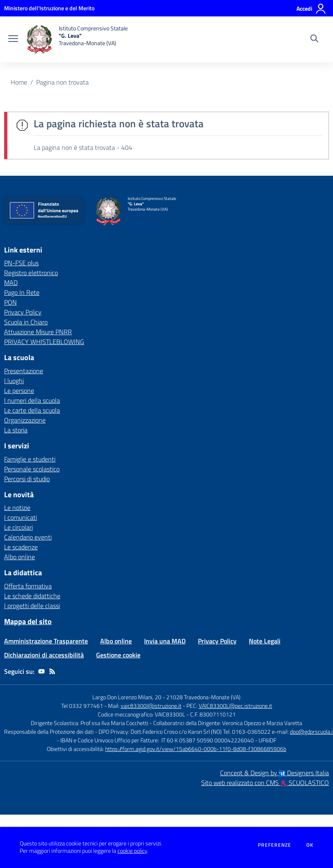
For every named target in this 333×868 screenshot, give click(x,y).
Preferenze (274, 845)
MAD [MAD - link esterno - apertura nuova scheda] (11, 282)
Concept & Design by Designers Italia (274, 773)
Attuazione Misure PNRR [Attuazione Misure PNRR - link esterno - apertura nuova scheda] (38, 332)
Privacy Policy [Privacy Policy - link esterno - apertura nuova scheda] (23, 312)
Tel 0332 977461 (82, 706)
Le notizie (17, 507)
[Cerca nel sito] (314, 39)
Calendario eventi (28, 537)
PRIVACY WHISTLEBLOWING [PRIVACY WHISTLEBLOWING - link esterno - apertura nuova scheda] (44, 342)
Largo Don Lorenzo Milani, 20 (127, 697)
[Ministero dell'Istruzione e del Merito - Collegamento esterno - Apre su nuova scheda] (49, 8)
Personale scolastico (32, 469)
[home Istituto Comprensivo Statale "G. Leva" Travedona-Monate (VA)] (77, 39)
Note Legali (265, 641)
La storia (16, 430)
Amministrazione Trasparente (46, 641)
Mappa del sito (28, 621)
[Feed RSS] (52, 671)
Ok (310, 845)
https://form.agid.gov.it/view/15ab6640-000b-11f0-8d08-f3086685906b (196, 749)
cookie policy (132, 851)
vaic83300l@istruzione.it (151, 706)
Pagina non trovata (62, 82)
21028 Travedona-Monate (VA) (203, 697)
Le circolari (18, 527)
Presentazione (24, 371)
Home (19, 82)
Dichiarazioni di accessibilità (44, 655)
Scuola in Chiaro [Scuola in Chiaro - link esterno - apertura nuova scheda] (26, 322)
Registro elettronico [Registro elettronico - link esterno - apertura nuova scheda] (31, 273)
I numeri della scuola (32, 400)
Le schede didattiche (32, 596)
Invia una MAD (165, 641)
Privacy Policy (217, 641)
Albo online (20, 557)
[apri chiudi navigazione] (13, 39)
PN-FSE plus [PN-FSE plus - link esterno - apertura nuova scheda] (21, 263)
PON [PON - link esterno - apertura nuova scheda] (10, 302)
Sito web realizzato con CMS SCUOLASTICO (265, 783)
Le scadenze (21, 547)
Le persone (19, 390)
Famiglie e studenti (30, 459)
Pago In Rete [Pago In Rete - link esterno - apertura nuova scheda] (22, 292)
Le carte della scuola (32, 410)
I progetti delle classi (32, 606)
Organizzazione (25, 420)
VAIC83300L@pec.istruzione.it (235, 706)
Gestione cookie (118, 655)
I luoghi (14, 381)
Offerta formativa (28, 586)
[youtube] (41, 671)
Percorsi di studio (27, 479)
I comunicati (21, 517)
